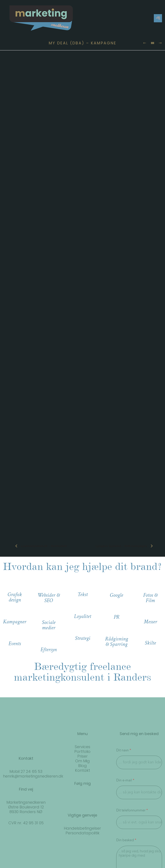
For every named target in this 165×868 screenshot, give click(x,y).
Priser (82, 756)
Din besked (126, 840)
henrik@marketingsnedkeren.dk (33, 776)
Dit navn (124, 750)
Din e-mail (125, 781)
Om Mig (82, 761)
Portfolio (82, 751)
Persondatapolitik (82, 833)
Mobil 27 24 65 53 (26, 771)
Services (82, 747)
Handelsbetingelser (82, 828)
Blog (82, 766)
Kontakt (82, 770)
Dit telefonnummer (132, 811)
